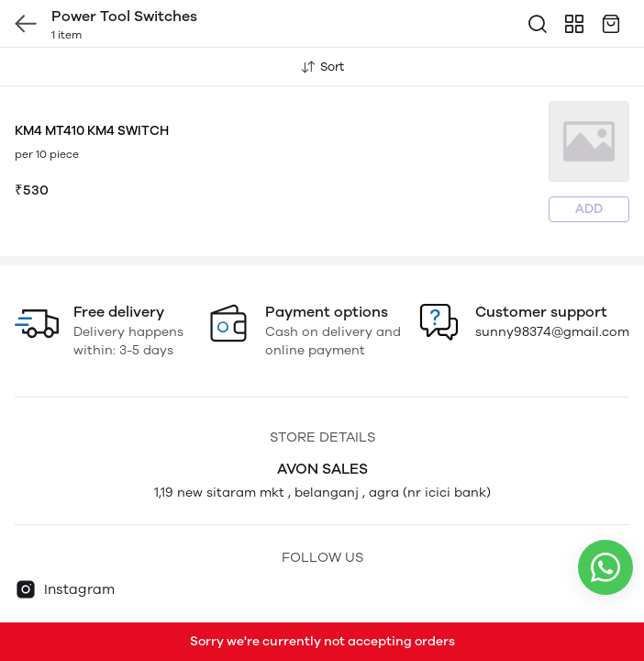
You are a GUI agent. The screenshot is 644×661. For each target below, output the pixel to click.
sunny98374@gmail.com (552, 332)
